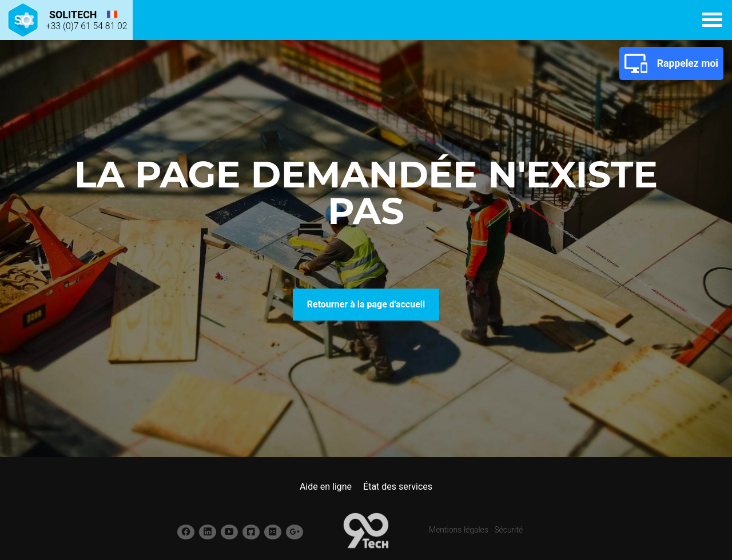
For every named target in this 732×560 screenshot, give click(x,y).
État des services (398, 487)
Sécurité (508, 530)
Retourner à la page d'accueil (366, 304)
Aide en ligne (326, 487)
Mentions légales (459, 530)
